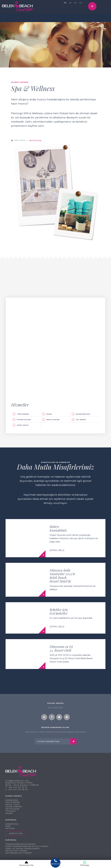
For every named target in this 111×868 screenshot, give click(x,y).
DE (76, 3)
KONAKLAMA (12, 800)
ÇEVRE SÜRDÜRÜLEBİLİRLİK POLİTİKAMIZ (27, 846)
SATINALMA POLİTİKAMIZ (19, 853)
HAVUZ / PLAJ (13, 805)
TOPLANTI (11, 811)
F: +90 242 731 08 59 (17, 789)
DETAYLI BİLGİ (57, 550)
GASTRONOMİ (13, 802)
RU (81, 3)
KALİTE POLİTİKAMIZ (16, 851)
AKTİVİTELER (12, 809)
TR (65, 3)
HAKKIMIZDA (12, 824)
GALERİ (9, 813)
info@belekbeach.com (17, 781)
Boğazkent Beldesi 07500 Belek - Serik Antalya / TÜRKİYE (22, 784)
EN (70, 3)
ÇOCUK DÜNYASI (14, 807)
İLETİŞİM (10, 828)
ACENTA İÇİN (16, 833)
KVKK (8, 826)
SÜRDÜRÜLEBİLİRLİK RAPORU (21, 844)
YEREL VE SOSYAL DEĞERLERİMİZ (23, 849)
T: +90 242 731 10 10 (16, 787)
